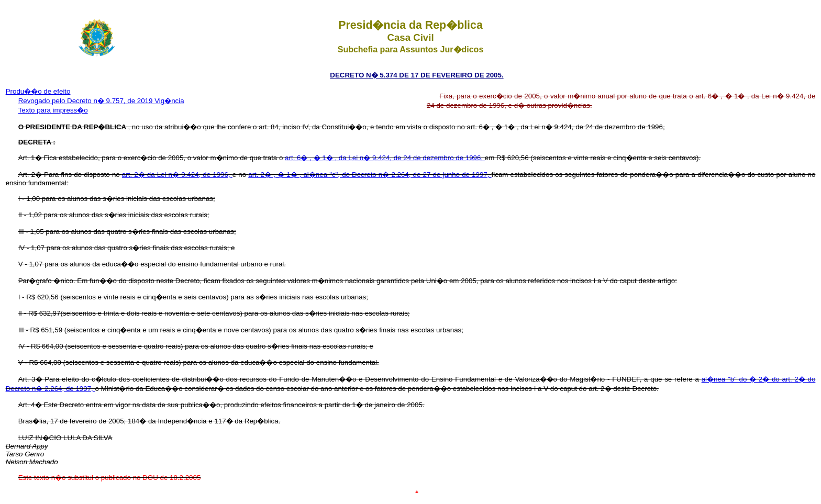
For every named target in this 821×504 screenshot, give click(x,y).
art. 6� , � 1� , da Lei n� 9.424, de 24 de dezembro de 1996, (385, 158)
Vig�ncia (169, 101)
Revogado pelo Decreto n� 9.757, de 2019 (87, 101)
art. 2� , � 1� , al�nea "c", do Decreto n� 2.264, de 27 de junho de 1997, (370, 175)
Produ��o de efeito (38, 91)
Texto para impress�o (53, 110)
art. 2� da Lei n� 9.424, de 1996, (177, 175)
